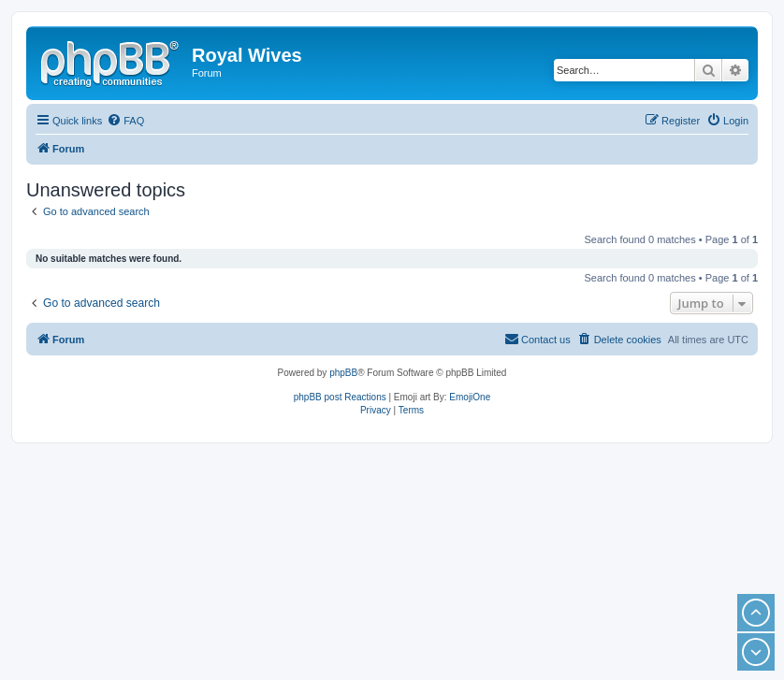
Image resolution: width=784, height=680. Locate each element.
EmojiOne (470, 397)
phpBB (343, 373)
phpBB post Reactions (340, 397)
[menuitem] (125, 121)
